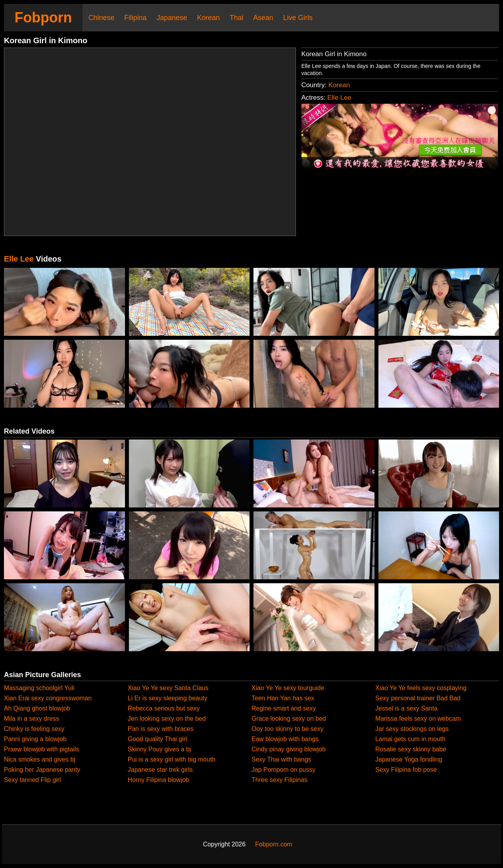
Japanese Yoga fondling (409, 759)
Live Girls (298, 18)
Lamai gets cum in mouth (410, 739)
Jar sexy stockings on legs (412, 729)
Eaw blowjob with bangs (285, 739)
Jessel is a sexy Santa (406, 708)
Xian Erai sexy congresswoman (48, 698)
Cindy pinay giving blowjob (289, 749)
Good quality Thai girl (157, 739)
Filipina (135, 18)
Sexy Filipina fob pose (406, 770)
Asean (263, 18)
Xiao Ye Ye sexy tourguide (288, 688)
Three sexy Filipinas (279, 780)
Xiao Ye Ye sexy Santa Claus (168, 688)
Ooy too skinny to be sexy (287, 729)
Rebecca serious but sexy (164, 708)
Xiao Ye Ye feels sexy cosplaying (421, 688)
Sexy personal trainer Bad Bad (418, 698)
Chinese (101, 18)
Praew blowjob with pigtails (41, 749)
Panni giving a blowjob (35, 739)
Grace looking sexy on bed (289, 719)
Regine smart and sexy (284, 708)
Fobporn (43, 17)
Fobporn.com (274, 844)
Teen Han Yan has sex (283, 698)
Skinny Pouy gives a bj (159, 749)
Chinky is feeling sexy (34, 729)
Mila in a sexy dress (32, 719)
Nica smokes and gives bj (39, 759)
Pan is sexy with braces (161, 729)
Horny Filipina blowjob (159, 780)
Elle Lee (339, 98)
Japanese (172, 18)
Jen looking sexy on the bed (167, 719)
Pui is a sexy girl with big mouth (172, 759)
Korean (208, 18)
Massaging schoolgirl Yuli (39, 688)
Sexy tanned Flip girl (32, 780)
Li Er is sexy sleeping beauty (168, 698)
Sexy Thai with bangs (281, 759)
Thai (236, 18)
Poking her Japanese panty (42, 770)
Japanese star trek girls (160, 770)
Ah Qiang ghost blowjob (37, 708)
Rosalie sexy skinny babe (411, 749)
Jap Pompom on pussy (284, 770)
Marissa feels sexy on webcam (418, 719)
